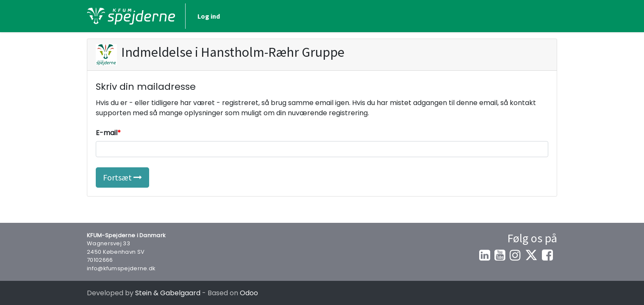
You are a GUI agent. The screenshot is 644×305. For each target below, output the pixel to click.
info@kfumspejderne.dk (121, 268)
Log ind (209, 16)
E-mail (107, 133)
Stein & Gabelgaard (168, 293)
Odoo (249, 293)
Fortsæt (122, 177)
